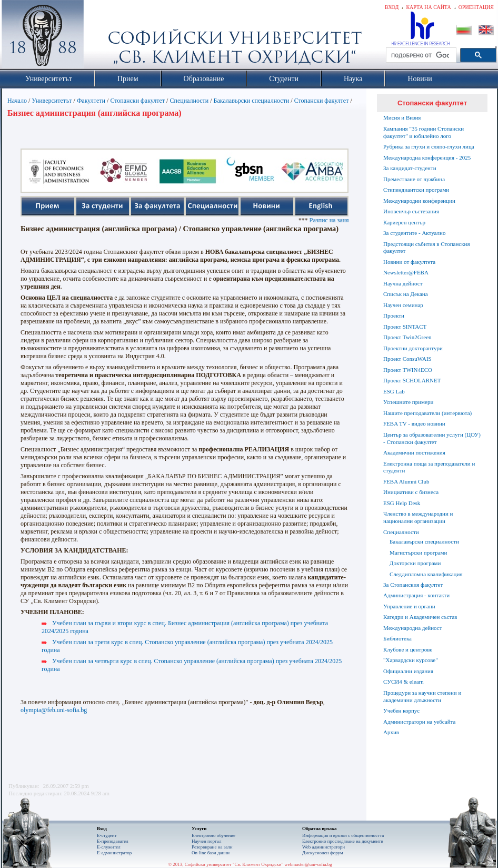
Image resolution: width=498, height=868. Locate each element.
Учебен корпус (401, 711)
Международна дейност (413, 628)
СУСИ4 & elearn (404, 682)
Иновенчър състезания (411, 211)
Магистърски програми (418, 553)
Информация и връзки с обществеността (343, 835)
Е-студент (107, 835)
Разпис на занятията (344, 220)
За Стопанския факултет (413, 585)
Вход (392, 7)
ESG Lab (394, 391)
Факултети (91, 101)
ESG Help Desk (402, 503)
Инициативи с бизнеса (411, 492)
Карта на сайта (428, 7)
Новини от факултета (409, 262)
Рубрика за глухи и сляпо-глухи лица (429, 146)
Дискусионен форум (323, 853)
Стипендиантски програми (416, 190)
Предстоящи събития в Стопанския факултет (426, 248)
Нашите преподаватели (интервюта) (427, 413)
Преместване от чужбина (414, 179)
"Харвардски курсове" (411, 660)
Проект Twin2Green (407, 337)
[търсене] (420, 55)
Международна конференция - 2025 (427, 157)
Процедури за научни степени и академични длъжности (422, 696)
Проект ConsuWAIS (407, 359)
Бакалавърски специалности (252, 101)
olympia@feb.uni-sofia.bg (54, 710)
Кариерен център (404, 222)
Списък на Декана (406, 294)
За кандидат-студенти (410, 168)
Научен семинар (403, 305)
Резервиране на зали (212, 847)
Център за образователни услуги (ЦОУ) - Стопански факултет (432, 438)
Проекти (394, 315)
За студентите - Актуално (414, 233)
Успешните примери (408, 402)
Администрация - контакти (416, 595)
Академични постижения (414, 452)
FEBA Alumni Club (406, 481)
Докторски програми (415, 563)
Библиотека (397, 638)
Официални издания (408, 671)
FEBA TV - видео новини (414, 423)
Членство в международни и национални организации (418, 517)
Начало (17, 101)
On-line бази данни (211, 853)
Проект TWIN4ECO (408, 370)
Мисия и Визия (402, 117)
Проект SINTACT (405, 327)
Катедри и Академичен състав (420, 617)
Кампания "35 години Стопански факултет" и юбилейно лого (424, 132)
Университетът (52, 101)
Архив (391, 732)
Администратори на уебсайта (419, 722)
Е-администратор (114, 853)
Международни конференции (419, 201)
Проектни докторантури (413, 348)
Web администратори (323, 847)
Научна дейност (403, 283)
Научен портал (206, 841)
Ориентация (476, 7)
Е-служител (109, 847)
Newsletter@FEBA (406, 272)
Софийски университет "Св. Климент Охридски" (102, 37)
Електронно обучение (213, 835)
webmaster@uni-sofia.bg (308, 864)
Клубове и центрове (408, 649)
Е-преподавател (113, 841)
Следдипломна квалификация (426, 574)
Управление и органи (409, 606)
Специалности (189, 101)
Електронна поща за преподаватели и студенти (429, 467)
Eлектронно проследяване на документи (343, 841)
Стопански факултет (137, 101)
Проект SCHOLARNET (412, 380)
